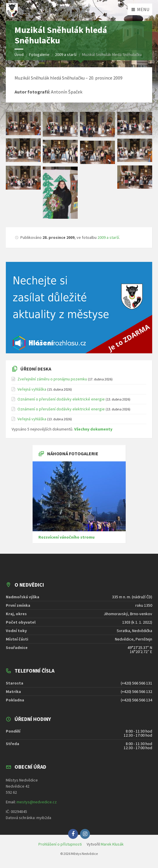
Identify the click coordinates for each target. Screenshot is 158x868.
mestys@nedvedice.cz (37, 802)
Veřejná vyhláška (32, 389)
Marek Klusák (112, 844)
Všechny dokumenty (93, 429)
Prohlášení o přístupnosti (60, 844)
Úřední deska (36, 369)
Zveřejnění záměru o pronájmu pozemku (52, 379)
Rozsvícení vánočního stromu (66, 537)
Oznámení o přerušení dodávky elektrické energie (61, 399)
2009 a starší (108, 237)
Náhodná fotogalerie (73, 454)
